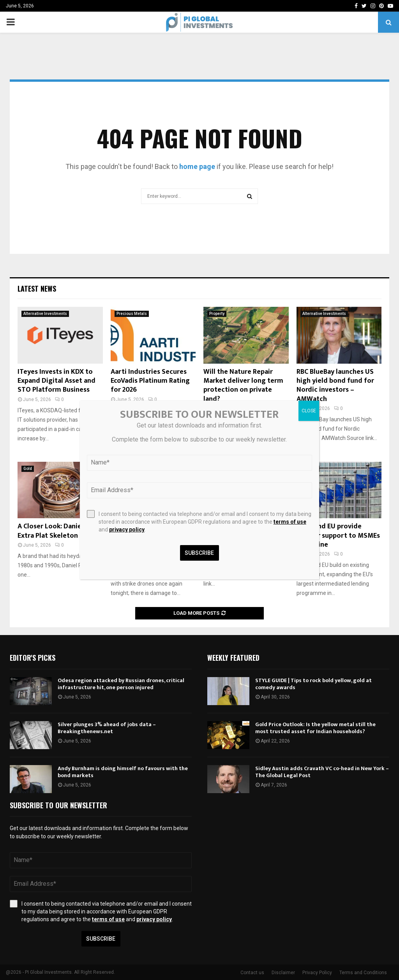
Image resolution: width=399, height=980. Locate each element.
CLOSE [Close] (309, 411)
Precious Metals (132, 314)
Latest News (37, 289)
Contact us (252, 973)
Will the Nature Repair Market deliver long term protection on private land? (243, 385)
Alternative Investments (45, 314)
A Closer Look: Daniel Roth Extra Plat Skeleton (59, 531)
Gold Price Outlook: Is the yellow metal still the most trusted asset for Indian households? (315, 728)
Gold (28, 469)
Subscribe (101, 939)
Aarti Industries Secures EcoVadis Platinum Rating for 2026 (150, 381)
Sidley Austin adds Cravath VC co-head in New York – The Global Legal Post (322, 772)
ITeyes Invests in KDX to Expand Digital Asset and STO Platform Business (56, 381)
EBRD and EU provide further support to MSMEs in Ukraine (338, 536)
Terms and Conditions (363, 973)
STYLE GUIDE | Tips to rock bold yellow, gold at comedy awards (313, 684)
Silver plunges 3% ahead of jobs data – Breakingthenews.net (107, 728)
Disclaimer (283, 973)
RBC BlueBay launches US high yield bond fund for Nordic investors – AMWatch (335, 385)
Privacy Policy (317, 973)
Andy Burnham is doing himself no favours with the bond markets (123, 772)
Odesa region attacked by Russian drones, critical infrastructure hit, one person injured (121, 684)
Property (217, 314)
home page (197, 166)
